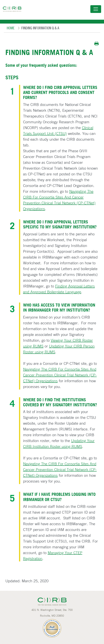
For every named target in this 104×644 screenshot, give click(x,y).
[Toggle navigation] (96, 9)
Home (11, 28)
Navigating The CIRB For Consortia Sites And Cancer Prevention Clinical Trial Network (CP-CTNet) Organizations (60, 375)
